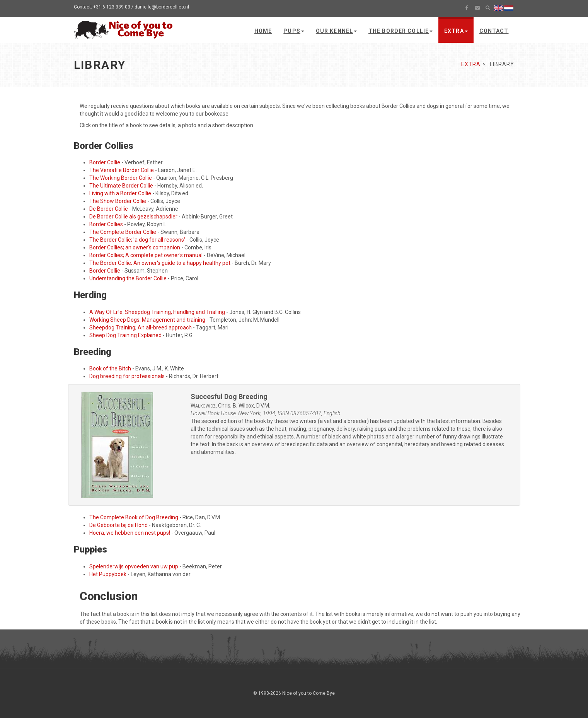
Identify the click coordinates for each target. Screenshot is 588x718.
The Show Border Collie (118, 201)
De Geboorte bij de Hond (118, 525)
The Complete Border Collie (123, 232)
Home (263, 31)
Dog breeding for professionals (127, 376)
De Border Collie (109, 209)
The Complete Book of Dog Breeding (134, 517)
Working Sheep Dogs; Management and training (147, 320)
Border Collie (105, 162)
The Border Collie (401, 31)
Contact (494, 31)
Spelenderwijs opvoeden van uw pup (134, 566)
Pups (294, 31)
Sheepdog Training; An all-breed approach (141, 327)
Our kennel (336, 31)
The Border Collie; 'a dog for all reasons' (137, 240)
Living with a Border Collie (120, 193)
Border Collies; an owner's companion (135, 247)
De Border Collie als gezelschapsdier (133, 217)
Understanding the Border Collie (128, 278)
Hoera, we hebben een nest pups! (130, 533)
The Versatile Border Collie (122, 170)
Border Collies (106, 224)
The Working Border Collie (121, 178)
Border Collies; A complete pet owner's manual (146, 255)
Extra (456, 31)
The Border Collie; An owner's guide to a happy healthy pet (160, 263)
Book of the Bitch (110, 368)
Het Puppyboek (108, 574)
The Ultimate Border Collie (121, 186)
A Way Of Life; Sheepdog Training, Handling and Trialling (157, 312)
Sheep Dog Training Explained (125, 335)
